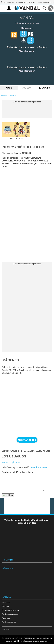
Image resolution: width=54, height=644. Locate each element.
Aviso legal (6, 618)
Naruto (46, 2)
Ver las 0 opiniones (11, 462)
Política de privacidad (10, 614)
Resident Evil (20, 2)
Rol (38, 23)
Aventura (29, 23)
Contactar (6, 606)
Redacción (6, 602)
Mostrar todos (27, 440)
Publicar (8, 495)
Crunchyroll (38, 2)
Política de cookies (9, 622)
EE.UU (29, 2)
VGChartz (6, 630)
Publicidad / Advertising (11, 610)
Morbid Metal (9, 2)
